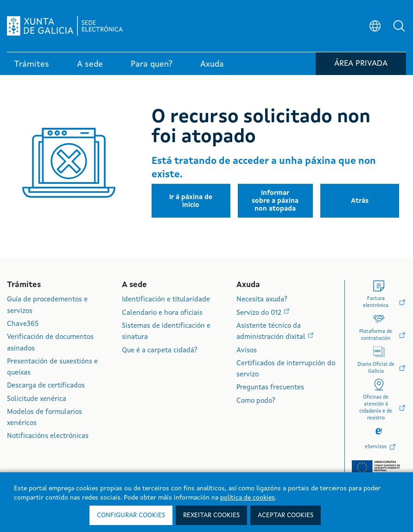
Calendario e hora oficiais (162, 313)
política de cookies (248, 498)
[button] (399, 26)
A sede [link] (90, 64)
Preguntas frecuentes (270, 388)
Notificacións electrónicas (48, 436)
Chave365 (23, 324)
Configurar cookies (131, 515)
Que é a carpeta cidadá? (160, 351)
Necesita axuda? (262, 300)
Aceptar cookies (286, 515)
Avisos (247, 351)
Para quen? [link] (152, 64)
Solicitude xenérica (37, 399)
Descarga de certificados (46, 386)
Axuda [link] (212, 64)
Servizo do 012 (260, 313)
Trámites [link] (32, 64)
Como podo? (256, 401)
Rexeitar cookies (211, 515)
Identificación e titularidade (166, 300)
